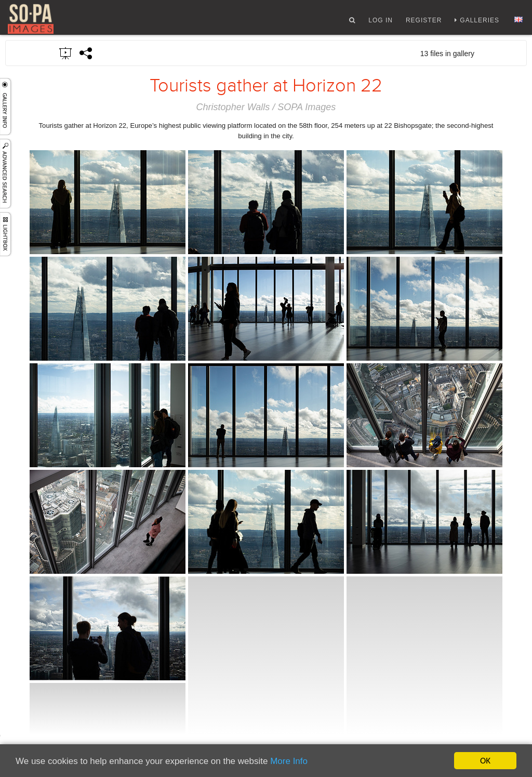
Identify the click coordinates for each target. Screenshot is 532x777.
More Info (289, 761)
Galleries (480, 22)
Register (424, 22)
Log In (381, 22)
